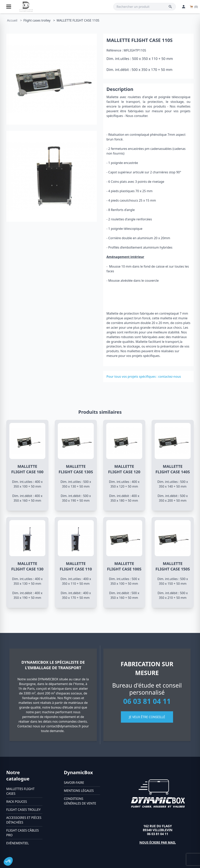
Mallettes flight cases (20, 791)
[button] (8, 861)
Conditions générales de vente (80, 801)
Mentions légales (79, 791)
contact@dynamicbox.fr (64, 726)
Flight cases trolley (23, 810)
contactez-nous (170, 377)
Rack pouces (17, 802)
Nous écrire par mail (158, 843)
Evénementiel (18, 843)
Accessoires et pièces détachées (24, 820)
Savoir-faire (74, 783)
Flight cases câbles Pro (22, 833)
